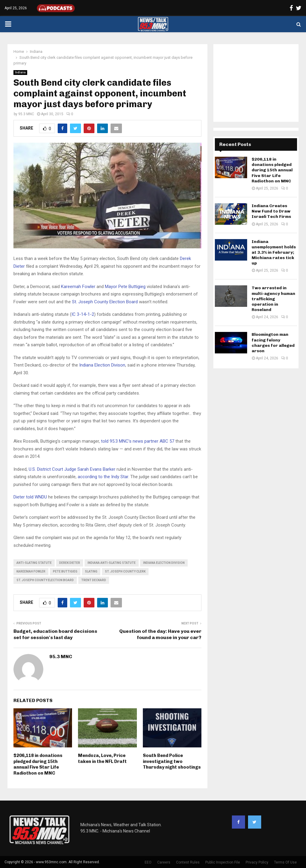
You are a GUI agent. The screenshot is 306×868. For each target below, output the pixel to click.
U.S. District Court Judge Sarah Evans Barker (72, 469)
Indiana (20, 72)
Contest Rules (188, 862)
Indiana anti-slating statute (112, 563)
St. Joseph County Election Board (105, 302)
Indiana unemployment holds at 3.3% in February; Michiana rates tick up (274, 253)
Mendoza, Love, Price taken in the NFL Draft (102, 758)
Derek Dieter (70, 563)
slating (91, 571)
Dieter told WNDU (30, 497)
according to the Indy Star (103, 477)
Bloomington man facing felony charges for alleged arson (273, 343)
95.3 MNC (26, 114)
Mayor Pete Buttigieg (125, 287)
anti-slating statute (34, 563)
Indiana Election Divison (102, 365)
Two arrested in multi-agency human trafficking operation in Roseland (273, 299)
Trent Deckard (94, 580)
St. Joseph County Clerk (125, 571)
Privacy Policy (257, 862)
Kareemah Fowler (78, 287)
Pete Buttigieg (65, 571)
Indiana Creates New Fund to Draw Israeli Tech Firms (271, 211)
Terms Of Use (285, 862)
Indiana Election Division (164, 563)
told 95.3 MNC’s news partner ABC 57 (138, 441)
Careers (164, 862)
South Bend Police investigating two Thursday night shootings (172, 761)
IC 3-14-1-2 (83, 314)
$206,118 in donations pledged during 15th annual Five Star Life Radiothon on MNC (38, 764)
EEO (148, 862)
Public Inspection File (223, 862)
